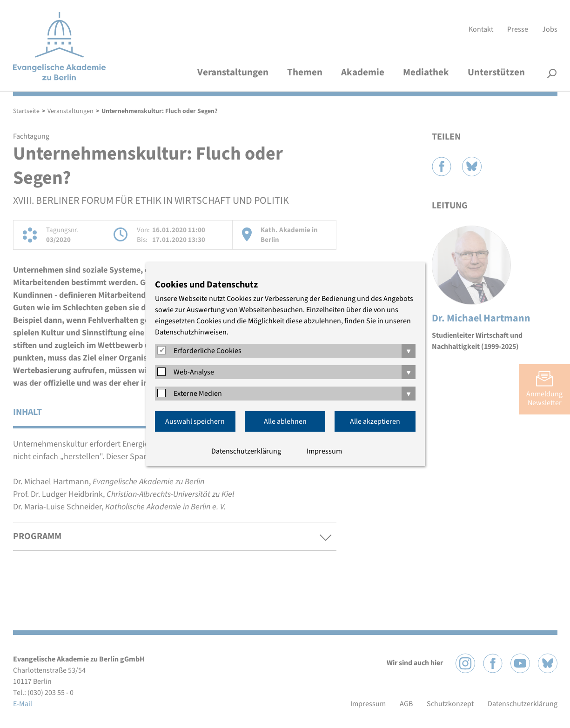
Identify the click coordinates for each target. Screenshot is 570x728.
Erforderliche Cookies (208, 351)
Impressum (324, 451)
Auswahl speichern (195, 421)
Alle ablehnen (285, 421)
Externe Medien (198, 394)
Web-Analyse (194, 372)
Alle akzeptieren (375, 421)
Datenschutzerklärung (246, 451)
